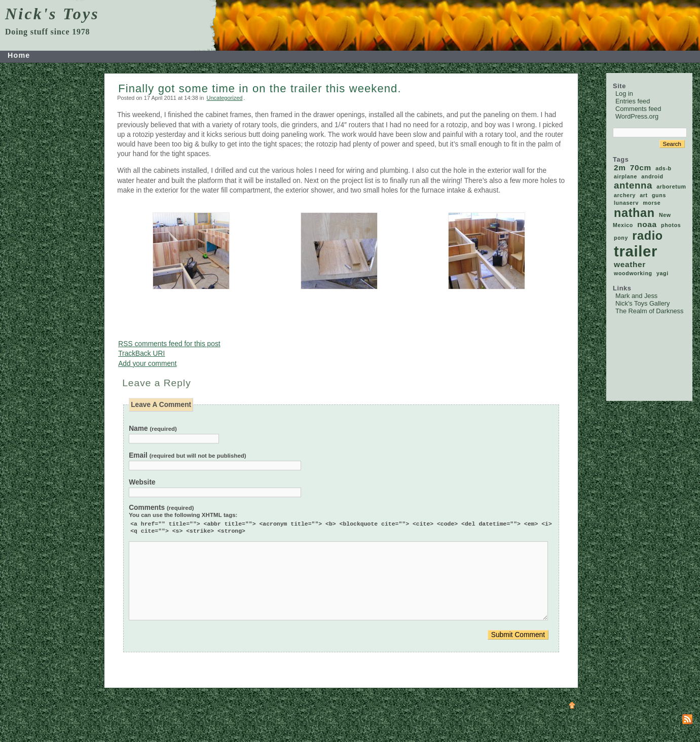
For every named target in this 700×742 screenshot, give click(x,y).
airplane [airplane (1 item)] (625, 176)
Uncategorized (224, 98)
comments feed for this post (169, 344)
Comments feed (638, 109)
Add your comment (147, 364)
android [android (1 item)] (652, 176)
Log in (624, 94)
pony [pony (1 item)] (621, 238)
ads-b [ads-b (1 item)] (664, 168)
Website (142, 482)
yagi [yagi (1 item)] (662, 273)
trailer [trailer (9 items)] (636, 251)
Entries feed (633, 101)
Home (19, 55)
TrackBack (141, 354)
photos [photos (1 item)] (671, 225)
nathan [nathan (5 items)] (634, 213)
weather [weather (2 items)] (630, 264)
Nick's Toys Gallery (642, 303)
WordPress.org (637, 116)
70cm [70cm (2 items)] (641, 168)
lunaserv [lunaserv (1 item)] (626, 203)
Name (153, 429)
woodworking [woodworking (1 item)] (633, 273)
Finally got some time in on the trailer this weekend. (260, 88)
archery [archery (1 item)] (625, 195)
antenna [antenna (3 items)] (633, 185)
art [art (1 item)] (644, 195)
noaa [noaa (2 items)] (647, 224)
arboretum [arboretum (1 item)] (671, 187)
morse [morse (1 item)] (652, 203)
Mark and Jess (636, 296)
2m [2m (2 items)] (620, 168)
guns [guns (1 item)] (659, 195)
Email (187, 455)
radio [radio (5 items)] (648, 236)
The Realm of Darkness (649, 311)
